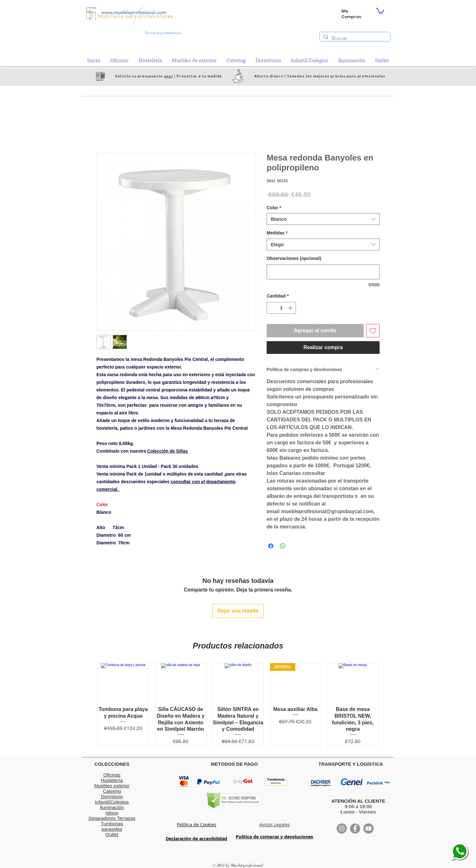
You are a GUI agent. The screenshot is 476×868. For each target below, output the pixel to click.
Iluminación (112, 807)
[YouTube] (368, 829)
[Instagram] (342, 829)
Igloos (112, 813)
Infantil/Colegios (112, 802)
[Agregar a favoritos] (373, 331)
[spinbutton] (281, 308)
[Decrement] (272, 308)
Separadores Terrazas (112, 818)
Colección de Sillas (168, 451)
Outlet (112, 834)
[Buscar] (354, 38)
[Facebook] (355, 829)
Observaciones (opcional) (294, 258)
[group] (238, 704)
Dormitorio (112, 796)
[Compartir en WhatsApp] (283, 546)
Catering (112, 791)
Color (274, 208)
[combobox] (323, 219)
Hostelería (112, 780)
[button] (380, 11)
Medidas (277, 233)
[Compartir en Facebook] (271, 546)
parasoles (112, 829)
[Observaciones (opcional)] (323, 272)
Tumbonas (112, 824)
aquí (169, 76)
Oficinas (112, 775)
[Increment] (291, 308)
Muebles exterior (112, 786)
